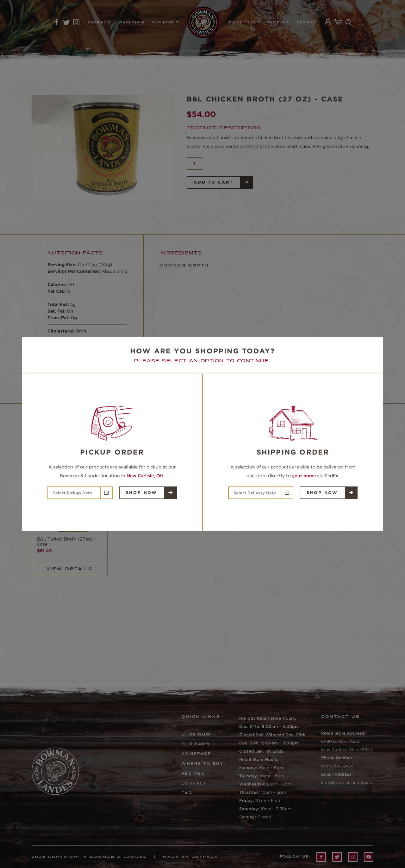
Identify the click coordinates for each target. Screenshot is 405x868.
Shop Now (142, 493)
